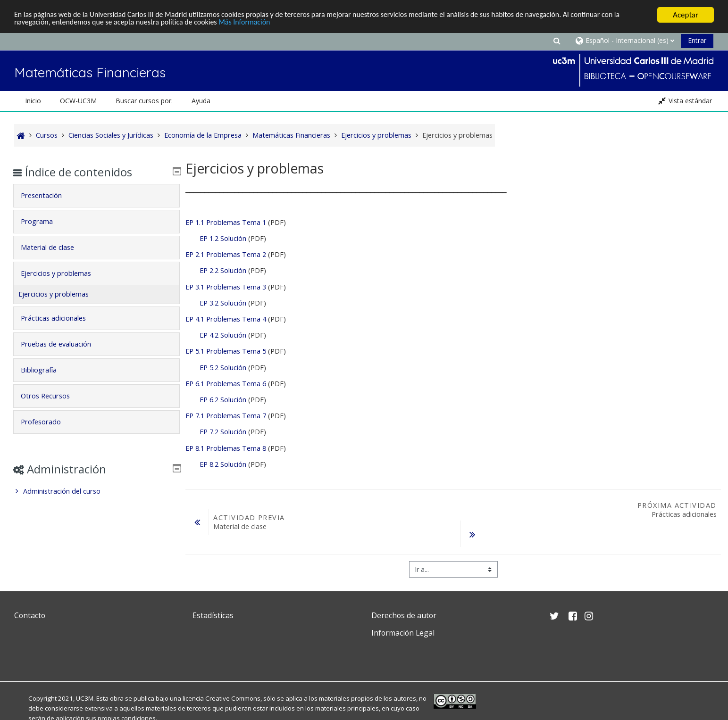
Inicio (33, 101)
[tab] (96, 196)
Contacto (30, 615)
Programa (44, 221)
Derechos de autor (404, 615)
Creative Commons (233, 698)
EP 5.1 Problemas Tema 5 (226, 351)
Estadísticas (213, 615)
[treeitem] (96, 491)
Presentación (48, 195)
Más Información (281, 23)
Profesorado (48, 422)
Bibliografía (46, 370)
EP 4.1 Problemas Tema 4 (226, 319)
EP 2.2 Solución (223, 270)
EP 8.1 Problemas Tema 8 (226, 448)
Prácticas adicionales (60, 318)
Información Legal (403, 633)
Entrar (697, 40)
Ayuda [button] (201, 101)
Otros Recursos (52, 396)
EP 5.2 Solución (224, 368)
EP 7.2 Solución (223, 432)
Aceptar (686, 15)
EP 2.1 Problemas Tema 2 (226, 254)
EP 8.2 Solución (223, 464)
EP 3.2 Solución (223, 303)
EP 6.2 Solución (223, 400)
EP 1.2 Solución (223, 238)
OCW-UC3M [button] (78, 101)
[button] (557, 40)
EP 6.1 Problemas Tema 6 (226, 384)
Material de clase (54, 247)
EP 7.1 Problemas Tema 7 (226, 416)
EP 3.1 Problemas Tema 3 (227, 287)
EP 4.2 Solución (223, 335)
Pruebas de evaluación (63, 344)
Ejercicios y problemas (63, 273)
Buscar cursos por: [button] (144, 101)
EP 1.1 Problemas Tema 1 (226, 222)
